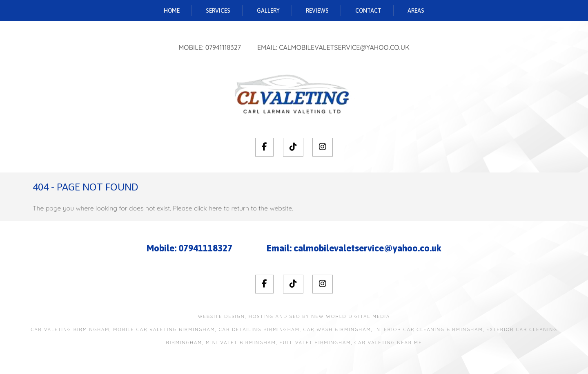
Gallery (268, 11)
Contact (368, 11)
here (215, 208)
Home (172, 11)
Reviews (317, 11)
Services (218, 11)
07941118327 (223, 47)
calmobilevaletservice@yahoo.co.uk (344, 47)
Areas (416, 11)
